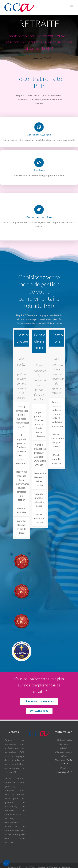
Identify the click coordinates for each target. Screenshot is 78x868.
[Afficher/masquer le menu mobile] (72, 6)
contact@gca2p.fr (63, 772)
